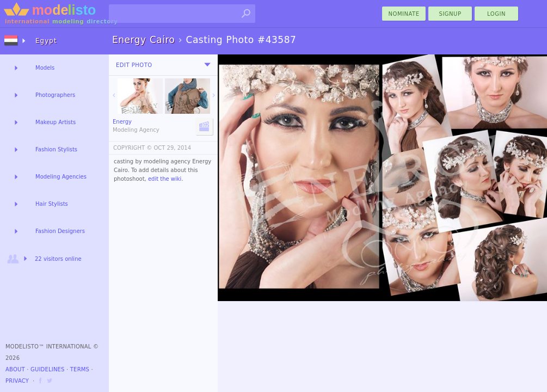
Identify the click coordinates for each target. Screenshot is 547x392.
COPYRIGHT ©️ (133, 148)
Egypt (46, 41)
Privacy (17, 381)
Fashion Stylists (56, 149)
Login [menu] (496, 14)
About (15, 369)
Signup (450, 14)
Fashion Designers (60, 231)
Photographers (55, 95)
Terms (80, 369)
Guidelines (48, 369)
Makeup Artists (56, 122)
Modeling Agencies (61, 177)
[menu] (207, 65)
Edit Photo (134, 65)
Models (45, 68)
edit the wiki (165, 179)
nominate (404, 14)
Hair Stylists (52, 204)
